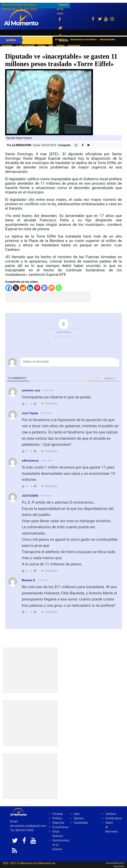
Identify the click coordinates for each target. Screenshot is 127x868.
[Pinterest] (37, 288)
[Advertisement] (48, 297)
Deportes (58, 823)
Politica (57, 818)
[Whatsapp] (59, 288)
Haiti (51, 46)
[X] (16, 288)
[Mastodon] (44, 288)
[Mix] (52, 288)
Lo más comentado (25, 46)
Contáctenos (74, 46)
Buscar (64, 41)
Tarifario (60, 46)
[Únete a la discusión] (70, 362)
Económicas (60, 827)
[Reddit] (23, 288)
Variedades (7, 46)
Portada (58, 814)
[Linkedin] (30, 288)
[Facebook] (9, 288)
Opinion (42, 46)
